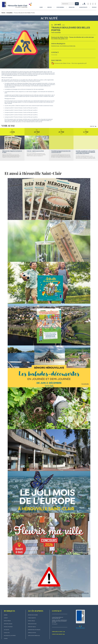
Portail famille (31, 621)
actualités (6, 630)
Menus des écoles (32, 624)
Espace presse (7, 621)
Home (3, 13)
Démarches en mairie (33, 615)
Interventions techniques (34, 630)
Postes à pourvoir (8, 627)
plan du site (7, 633)
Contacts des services (58, 634)
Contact (6, 618)
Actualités (9, 13)
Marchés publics (32, 627)
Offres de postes (32, 633)
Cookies (6, 639)
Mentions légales (8, 624)
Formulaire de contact (58, 632)
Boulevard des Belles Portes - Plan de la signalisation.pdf (70, 63)
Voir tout (93, 126)
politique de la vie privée (10, 636)
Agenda (6, 615)
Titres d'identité (32, 618)
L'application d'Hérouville (34, 636)
